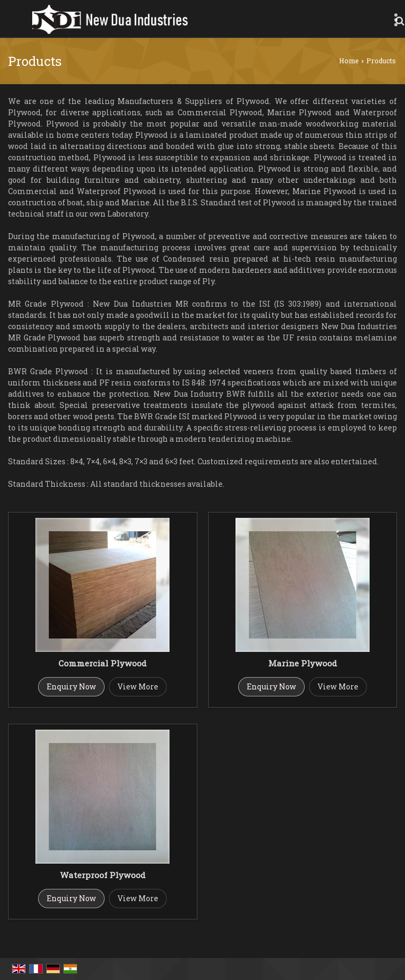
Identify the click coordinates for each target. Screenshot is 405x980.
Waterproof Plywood (103, 875)
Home (349, 61)
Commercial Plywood (102, 663)
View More (138, 686)
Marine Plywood (303, 663)
